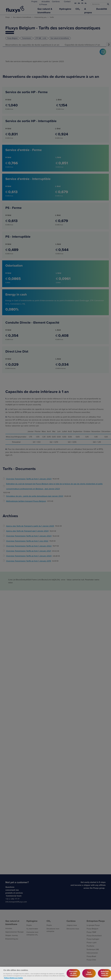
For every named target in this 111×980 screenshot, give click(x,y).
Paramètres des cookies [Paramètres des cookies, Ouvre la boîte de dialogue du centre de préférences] (73, 975)
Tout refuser (89, 975)
